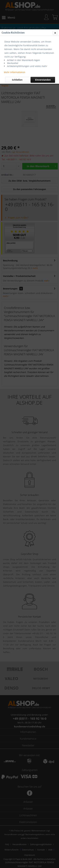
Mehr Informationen (15, 72)
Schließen (17, 80)
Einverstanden (43, 80)
